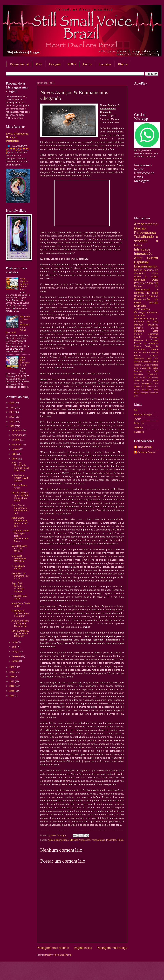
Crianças (154, 337)
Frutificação (153, 374)
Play (39, 64)
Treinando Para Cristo (19, 597)
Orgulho (154, 319)
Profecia (138, 334)
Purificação (153, 312)
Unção (137, 362)
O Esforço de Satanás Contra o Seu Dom (20, 613)
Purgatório (139, 331)
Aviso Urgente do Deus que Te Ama (24, 284)
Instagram (139, 423)
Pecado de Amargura (146, 343)
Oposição (144, 393)
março (15, 652)
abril (14, 647)
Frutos (137, 356)
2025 (12, 407)
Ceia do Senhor (150, 352)
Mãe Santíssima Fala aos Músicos (19, 549)
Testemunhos (142, 309)
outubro (16, 440)
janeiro (16, 661)
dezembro (17, 430)
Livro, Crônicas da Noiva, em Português (17, 137)
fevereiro (17, 656)
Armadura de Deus (146, 322)
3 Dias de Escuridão (149, 368)
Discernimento (145, 266)
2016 (12, 686)
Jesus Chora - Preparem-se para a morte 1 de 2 (20, 522)
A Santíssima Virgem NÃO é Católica (20, 478)
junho (15, 459)
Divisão (154, 328)
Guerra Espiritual (146, 260)
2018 (12, 677)
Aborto (137, 352)
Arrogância (147, 390)
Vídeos (155, 349)
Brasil (156, 390)
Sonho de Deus (142, 380)
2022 (12, 422)
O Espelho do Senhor (18, 567)
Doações (55, 64)
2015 (12, 691)
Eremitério (140, 306)
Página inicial (19, 64)
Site (136, 410)
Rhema (138, 346)
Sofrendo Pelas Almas (19, 486)
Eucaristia (138, 374)
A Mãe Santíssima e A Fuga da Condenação (20, 623)
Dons (66, 840)
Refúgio (153, 302)
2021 (12, 426)
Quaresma (153, 334)
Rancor (155, 377)
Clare (155, 331)
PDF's (72, 64)
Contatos (105, 64)
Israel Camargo (145, 447)
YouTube (138, 428)
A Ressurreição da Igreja (146, 299)
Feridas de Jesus (150, 362)
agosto (16, 449)
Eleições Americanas (80, 840)
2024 (12, 412)
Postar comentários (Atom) (58, 955)
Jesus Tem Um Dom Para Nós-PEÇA (20, 576)
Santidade (140, 296)
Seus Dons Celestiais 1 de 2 (25, 361)
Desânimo (153, 325)
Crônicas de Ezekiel (146, 340)
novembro (17, 435)
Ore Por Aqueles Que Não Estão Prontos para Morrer (20, 497)
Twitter (137, 419)
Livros (87, 64)
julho (15, 454)
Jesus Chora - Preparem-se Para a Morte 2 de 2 (20, 509)
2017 (12, 681)
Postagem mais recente (53, 948)
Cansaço (139, 312)
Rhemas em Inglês (143, 415)
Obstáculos (139, 359)
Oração (140, 228)
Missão (138, 270)
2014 (12, 696)
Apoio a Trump (55, 840)
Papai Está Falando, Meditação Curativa (18, 587)
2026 (12, 403)
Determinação (141, 319)
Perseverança (98, 840)
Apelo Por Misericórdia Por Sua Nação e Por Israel (20, 467)
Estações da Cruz (142, 377)
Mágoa (137, 393)
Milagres (154, 356)
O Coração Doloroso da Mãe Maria (19, 559)
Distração (139, 325)
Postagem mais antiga (112, 948)
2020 (12, 667)
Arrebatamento (146, 224)
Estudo (138, 337)
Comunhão (139, 315)
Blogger (110, 973)
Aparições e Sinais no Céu (21, 605)
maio (15, 642)
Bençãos (138, 328)
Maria (155, 273)
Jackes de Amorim (146, 452)
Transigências (147, 383)
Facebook (139, 432)
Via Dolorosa (147, 387)
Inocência (138, 365)
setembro (17, 444)
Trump (121, 840)
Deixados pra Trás (146, 371)
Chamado (140, 280)
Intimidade (142, 249)
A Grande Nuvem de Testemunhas (146, 286)
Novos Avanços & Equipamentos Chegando (20, 633)
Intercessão (143, 254)
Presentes (111, 840)
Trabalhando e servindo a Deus (146, 241)
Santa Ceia (152, 359)
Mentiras (154, 365)
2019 (12, 672)
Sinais (137, 368)
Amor (138, 258)
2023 (12, 417)
